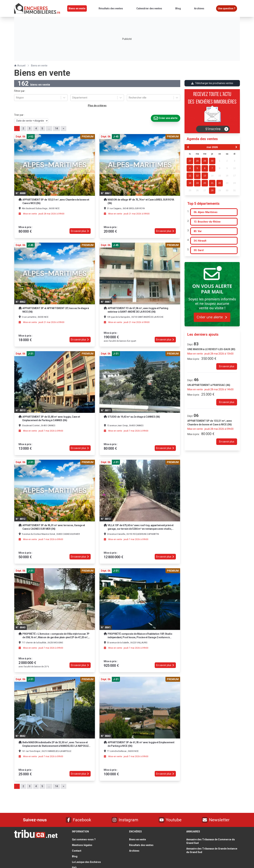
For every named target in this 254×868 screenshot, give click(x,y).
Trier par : (19, 115)
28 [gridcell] (212, 190)
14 (56, 128)
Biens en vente (39, 66)
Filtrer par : (20, 91)
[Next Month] (237, 147)
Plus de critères (97, 106)
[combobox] (16, 98)
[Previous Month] (188, 147)
